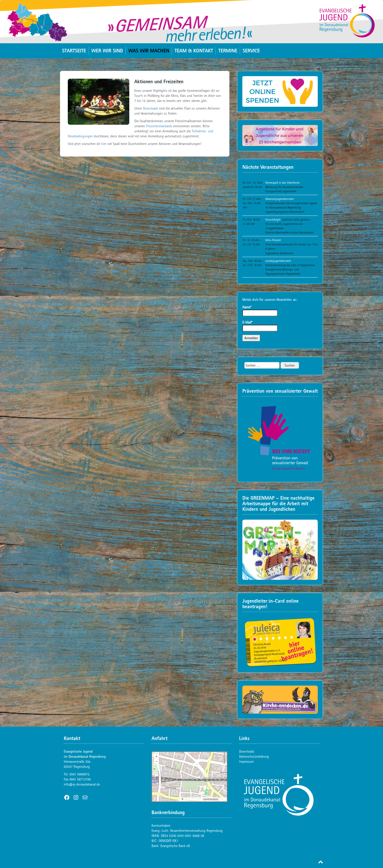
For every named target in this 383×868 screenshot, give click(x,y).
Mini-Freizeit (273, 240)
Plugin (223, 799)
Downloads (151, 108)
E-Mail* (260, 326)
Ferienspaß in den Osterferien (283, 183)
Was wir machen (149, 50)
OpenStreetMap (193, 799)
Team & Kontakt (194, 50)
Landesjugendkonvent (278, 261)
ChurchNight (273, 220)
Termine (228, 50)
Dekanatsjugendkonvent (280, 199)
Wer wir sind (107, 50)
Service (251, 50)
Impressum (246, 761)
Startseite (74, 50)
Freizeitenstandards (160, 126)
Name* (260, 311)
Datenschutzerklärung (254, 756)
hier (104, 144)
